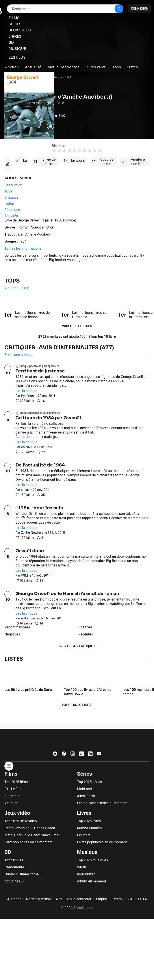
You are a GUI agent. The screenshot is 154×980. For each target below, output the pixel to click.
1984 (68, 78)
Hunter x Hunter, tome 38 (24, 874)
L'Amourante (14, 867)
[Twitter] (55, 755)
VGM (24, 575)
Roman (58, 78)
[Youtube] (99, 755)
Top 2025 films (16, 782)
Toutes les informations (23, 248)
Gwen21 (27, 447)
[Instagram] (73, 755)
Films (11, 774)
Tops (12, 281)
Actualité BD (14, 881)
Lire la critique (26, 391)
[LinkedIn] (90, 755)
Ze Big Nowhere (32, 533)
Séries (85, 774)
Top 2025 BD (14, 860)
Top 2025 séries (90, 782)
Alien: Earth (86, 796)
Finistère (84, 835)
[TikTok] (82, 755)
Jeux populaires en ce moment (28, 842)
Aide (59, 899)
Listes (14, 659)
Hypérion (27, 396)
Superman (12, 796)
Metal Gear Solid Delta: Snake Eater (32, 835)
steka (25, 490)
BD (8, 852)
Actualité (11, 803)
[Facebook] (64, 755)
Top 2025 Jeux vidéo (21, 821)
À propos (14, 899)
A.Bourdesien (31, 618)
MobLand (84, 789)
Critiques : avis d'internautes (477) (59, 348)
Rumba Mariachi (90, 828)
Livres (84, 813)
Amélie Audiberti (38, 234)
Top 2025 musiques (93, 860)
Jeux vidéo (17, 813)
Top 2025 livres (89, 821)
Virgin (82, 867)
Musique (87, 852)
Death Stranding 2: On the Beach (30, 828)
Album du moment (92, 881)
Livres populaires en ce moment (102, 842)
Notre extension (38, 899)
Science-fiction (43, 227)
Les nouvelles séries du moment (102, 803)
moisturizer (86, 874)
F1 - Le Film (13, 789)
